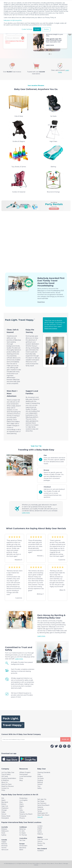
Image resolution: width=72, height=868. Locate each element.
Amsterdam (23, 846)
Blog (21, 780)
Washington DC (43, 813)
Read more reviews (51, 328)
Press (21, 778)
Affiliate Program (25, 772)
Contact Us (5, 788)
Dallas (3, 812)
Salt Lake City (42, 799)
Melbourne (5, 831)
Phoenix (22, 818)
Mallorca (40, 834)
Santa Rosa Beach (43, 805)
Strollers (40, 776)
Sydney (4, 835)
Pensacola (23, 816)
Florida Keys (23, 798)
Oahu (21, 810)
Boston (4, 804)
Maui (21, 802)
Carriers (40, 784)
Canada (4, 840)
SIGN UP (65, 739)
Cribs (39, 774)
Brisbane (4, 829)
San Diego (41, 801)
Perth (3, 833)
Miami (21, 804)
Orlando (22, 812)
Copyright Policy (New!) (48, 864)
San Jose (22, 840)
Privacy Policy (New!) (34, 864)
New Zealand (42, 849)
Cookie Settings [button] (27, 29)
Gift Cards (5, 776)
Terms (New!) (59, 864)
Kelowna (4, 844)
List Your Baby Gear (8, 772)
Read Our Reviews (7, 786)
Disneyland (5, 818)
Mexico (40, 837)
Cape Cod (5, 806)
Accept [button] (37, 29)
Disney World (6, 816)
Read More (41, 302)
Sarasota (40, 807)
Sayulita (40, 845)
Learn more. (50, 45)
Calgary (4, 842)
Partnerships (24, 774)
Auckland (40, 851)
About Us (4, 782)
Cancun (40, 841)
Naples (22, 806)
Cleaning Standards (44, 772)
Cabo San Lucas (43, 839)
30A (3, 798)
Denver (4, 814)
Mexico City (41, 843)
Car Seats (40, 778)
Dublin (40, 830)
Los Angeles (23, 800)
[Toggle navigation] (5, 769)
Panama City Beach (26, 814)
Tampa (40, 811)
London (40, 826)
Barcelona (23, 848)
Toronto (4, 848)
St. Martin (23, 833)
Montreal (4, 846)
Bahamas (22, 829)
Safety (40, 788)
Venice (40, 832)
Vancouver (5, 850)
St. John (22, 831)
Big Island (5, 802)
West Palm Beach (43, 815)
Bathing (40, 782)
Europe (22, 844)
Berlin (21, 850)
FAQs (3, 790)
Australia (5, 827)
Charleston (5, 808)
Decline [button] (46, 29)
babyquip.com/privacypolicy (13, 20)
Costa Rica (23, 838)
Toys (39, 786)
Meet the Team (7, 784)
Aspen (3, 800)
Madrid (40, 828)
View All (40, 817)
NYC (21, 808)
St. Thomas (23, 835)
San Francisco (42, 803)
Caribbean (23, 827)
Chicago (4, 810)
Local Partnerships (25, 776)
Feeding (40, 780)
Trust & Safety (6, 774)
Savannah (41, 809)
